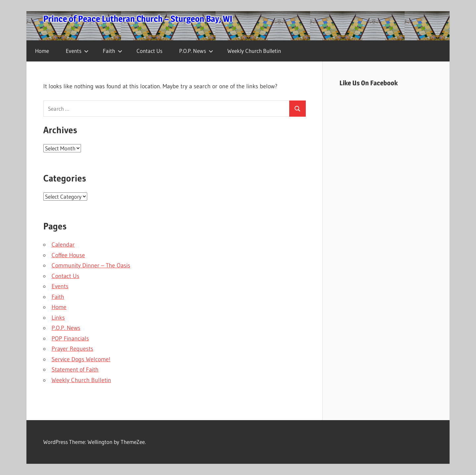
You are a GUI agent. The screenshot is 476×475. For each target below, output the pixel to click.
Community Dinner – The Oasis (91, 265)
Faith (113, 51)
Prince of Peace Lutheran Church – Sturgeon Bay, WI (138, 19)
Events (77, 51)
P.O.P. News (196, 51)
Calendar (63, 245)
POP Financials (70, 338)
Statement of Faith (75, 370)
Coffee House (68, 255)
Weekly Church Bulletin (254, 51)
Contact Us (149, 51)
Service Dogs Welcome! (81, 359)
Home (42, 51)
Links (58, 318)
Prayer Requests (72, 349)
